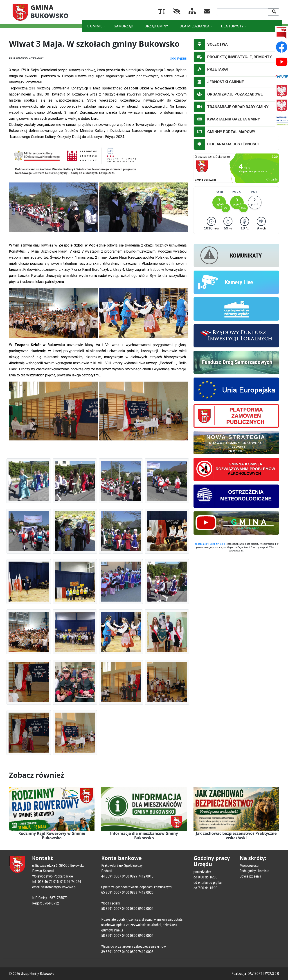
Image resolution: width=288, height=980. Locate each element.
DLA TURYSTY (232, 26)
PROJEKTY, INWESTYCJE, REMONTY (233, 57)
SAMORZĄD (124, 26)
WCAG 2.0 (272, 974)
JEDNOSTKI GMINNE (219, 82)
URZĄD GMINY (156, 26)
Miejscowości (249, 866)
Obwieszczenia (250, 876)
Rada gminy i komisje (254, 871)
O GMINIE (95, 26)
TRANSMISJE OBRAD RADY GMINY (231, 107)
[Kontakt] (203, 12)
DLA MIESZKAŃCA (195, 26)
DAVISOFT (255, 974)
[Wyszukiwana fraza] (242, 12)
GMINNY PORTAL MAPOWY (224, 132)
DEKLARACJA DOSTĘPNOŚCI (226, 144)
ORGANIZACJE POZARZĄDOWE (228, 94)
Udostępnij (178, 58)
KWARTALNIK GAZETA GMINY (227, 119)
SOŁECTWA (211, 44)
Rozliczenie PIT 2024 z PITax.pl (210, 544)
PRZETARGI (211, 69)
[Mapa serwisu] (189, 12)
